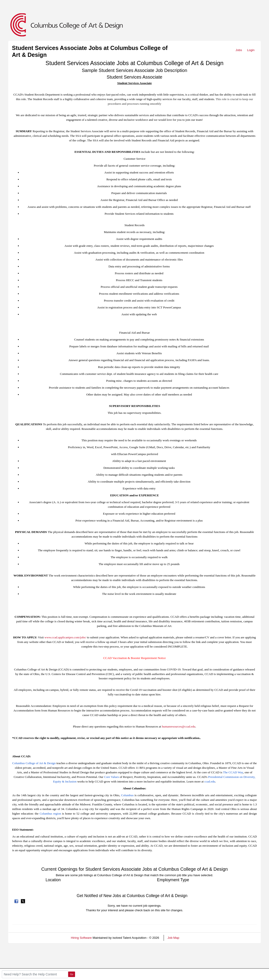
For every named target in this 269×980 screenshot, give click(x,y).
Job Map (173, 938)
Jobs (239, 50)
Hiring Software (81, 938)
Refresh (193, 938)
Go (72, 974)
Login (251, 50)
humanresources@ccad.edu (179, 726)
